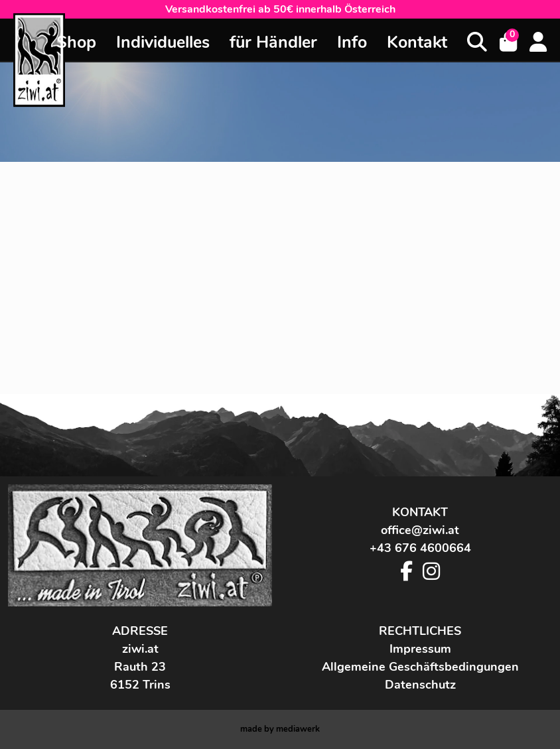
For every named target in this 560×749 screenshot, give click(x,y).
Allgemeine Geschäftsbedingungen (420, 667)
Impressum (420, 649)
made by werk (280, 729)
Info (352, 42)
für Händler (273, 42)
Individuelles (163, 42)
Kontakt (417, 42)
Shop (76, 42)
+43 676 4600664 (420, 548)
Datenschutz (420, 685)
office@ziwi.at (420, 530)
